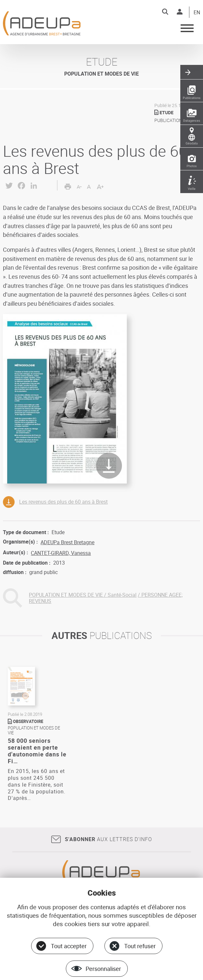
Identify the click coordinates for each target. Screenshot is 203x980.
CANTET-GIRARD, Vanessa (61, 553)
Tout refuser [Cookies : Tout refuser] (140, 946)
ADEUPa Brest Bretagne (67, 542)
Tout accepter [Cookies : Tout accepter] (69, 946)
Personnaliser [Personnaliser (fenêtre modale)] (103, 969)
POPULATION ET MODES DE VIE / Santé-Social (83, 595)
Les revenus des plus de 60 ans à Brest (63, 502)
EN (197, 13)
